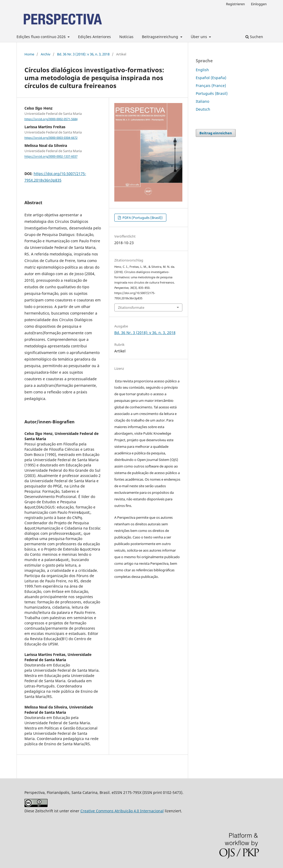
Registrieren (235, 4)
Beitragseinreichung (161, 37)
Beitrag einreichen (216, 133)
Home (29, 54)
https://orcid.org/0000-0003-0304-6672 (51, 138)
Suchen (254, 37)
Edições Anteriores (94, 37)
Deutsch (203, 109)
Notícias (126, 37)
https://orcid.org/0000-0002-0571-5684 (51, 119)
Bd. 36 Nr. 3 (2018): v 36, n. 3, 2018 (83, 54)
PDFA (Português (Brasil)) (142, 218)
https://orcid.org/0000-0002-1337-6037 (51, 157)
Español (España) (211, 78)
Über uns (199, 37)
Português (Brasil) (212, 93)
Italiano (202, 101)
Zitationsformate (131, 307)
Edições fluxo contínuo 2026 (42, 37)
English (202, 70)
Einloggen (259, 4)
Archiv (46, 54)
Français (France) (211, 86)
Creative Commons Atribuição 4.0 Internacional (122, 811)
